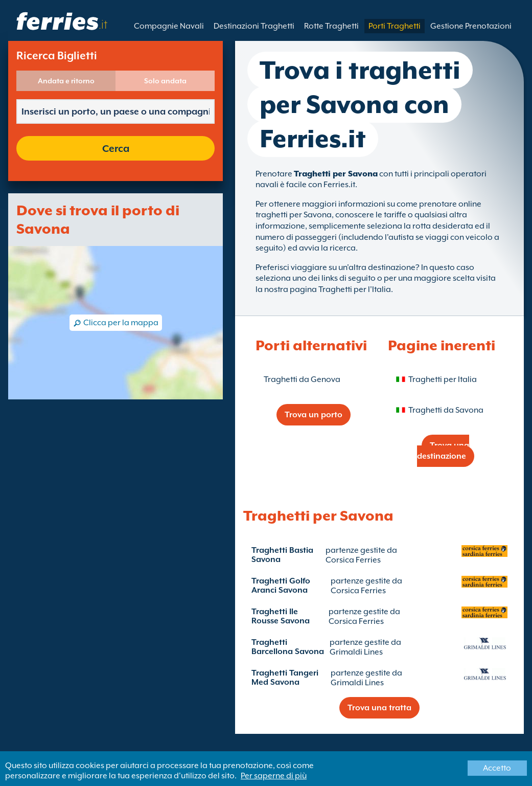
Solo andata (165, 81)
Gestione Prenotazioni (471, 26)
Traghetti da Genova (302, 379)
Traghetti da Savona (446, 410)
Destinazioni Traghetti (254, 26)
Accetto (497, 768)
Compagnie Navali (169, 26)
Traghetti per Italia (443, 379)
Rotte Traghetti (331, 26)
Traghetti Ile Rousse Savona (281, 616)
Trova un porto (314, 415)
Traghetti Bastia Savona (282, 555)
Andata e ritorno (66, 81)
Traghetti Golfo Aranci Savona (281, 586)
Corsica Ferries (353, 560)
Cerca (116, 148)
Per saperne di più (274, 776)
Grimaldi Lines (356, 652)
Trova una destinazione (443, 451)
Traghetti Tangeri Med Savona (285, 678)
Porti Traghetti (395, 26)
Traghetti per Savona (336, 174)
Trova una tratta (379, 708)
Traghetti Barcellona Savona (288, 647)
